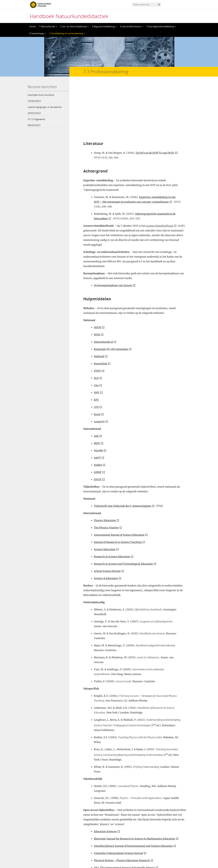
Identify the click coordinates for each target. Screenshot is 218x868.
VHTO (97, 316)
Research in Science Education (112, 501)
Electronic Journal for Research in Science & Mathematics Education (135, 783)
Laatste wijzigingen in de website (45, 107)
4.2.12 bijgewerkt (36, 119)
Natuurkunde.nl (103, 287)
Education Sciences (105, 776)
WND (97, 279)
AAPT (97, 402)
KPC (96, 345)
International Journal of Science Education (119, 480)
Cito (96, 330)
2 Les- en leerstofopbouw (74, 26)
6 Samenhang (37, 33)
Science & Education (106, 523)
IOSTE (98, 424)
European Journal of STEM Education (116, 820)
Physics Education (105, 465)
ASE (96, 381)
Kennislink (101, 308)
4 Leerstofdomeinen (132, 26)
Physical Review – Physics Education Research (122, 805)
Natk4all (99, 301)
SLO (96, 323)
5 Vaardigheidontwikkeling (161, 26)
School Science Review (107, 516)
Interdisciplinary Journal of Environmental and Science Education (133, 791)
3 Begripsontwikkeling (104, 26)
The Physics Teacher (106, 472)
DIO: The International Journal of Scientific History (124, 812)
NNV (97, 337)
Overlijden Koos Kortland (41, 95)
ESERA (98, 410)
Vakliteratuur (102, 842)
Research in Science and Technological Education (123, 509)
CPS (96, 352)
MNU (97, 388)
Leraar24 (99, 366)
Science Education (105, 494)
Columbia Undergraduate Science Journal (118, 798)
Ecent (97, 359)
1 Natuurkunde (48, 26)
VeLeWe (98, 395)
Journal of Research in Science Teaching (118, 487)
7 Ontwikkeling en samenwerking (67, 33)
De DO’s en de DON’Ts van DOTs (155, 98)
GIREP (98, 417)
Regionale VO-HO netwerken (111, 294)
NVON (98, 272)
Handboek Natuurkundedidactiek (69, 16)
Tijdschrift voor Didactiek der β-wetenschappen (123, 451)
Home (33, 26)
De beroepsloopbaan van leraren (113, 230)
